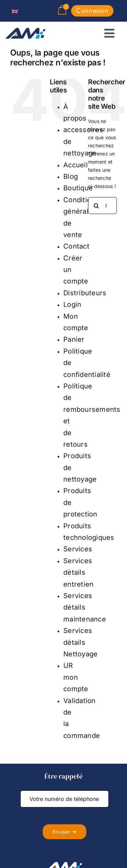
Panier (74, 339)
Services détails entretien (78, 573)
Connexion (92, 11)
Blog (71, 176)
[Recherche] (97, 206)
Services (78, 549)
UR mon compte (76, 677)
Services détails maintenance (85, 607)
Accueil (76, 165)
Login (72, 304)
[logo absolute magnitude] (25, 31)
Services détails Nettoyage (80, 642)
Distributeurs (85, 293)
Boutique (78, 188)
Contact (76, 246)
